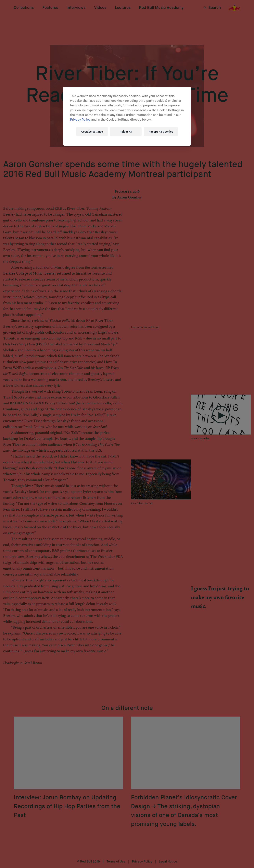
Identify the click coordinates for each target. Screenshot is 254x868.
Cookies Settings (92, 132)
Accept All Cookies (161, 132)
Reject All (126, 132)
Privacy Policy (80, 120)
